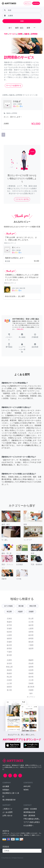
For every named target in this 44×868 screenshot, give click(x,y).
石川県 (31, 622)
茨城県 (9, 642)
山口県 (9, 683)
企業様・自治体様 (30, 809)
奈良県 (9, 663)
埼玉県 (9, 612)
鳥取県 (9, 670)
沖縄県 (31, 690)
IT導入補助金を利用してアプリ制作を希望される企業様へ (32, 822)
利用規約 (6, 790)
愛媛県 (31, 660)
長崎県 (31, 673)
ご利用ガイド (7, 809)
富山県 (31, 619)
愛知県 (31, 642)
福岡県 (31, 667)
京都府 (31, 612)
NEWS (26, 790)
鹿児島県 (31, 687)
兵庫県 (9, 660)
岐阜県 (31, 635)
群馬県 (9, 649)
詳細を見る (20, 329)
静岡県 (31, 639)
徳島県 (9, 687)
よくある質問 (7, 812)
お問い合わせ (7, 816)
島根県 (9, 673)
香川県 (9, 690)
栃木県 (9, 645)
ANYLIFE (27, 786)
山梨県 (31, 629)
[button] (9, 337)
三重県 (31, 645)
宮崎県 (31, 683)
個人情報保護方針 (9, 800)
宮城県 (9, 629)
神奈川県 (33, 606)
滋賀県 (31, 649)
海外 (31, 693)
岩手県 (9, 625)
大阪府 (20, 612)
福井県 (31, 625)
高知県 (31, 663)
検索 (22, 21)
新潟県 (9, 655)
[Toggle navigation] (41, 3)
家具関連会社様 (29, 812)
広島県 (9, 680)
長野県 (31, 632)
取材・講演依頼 (29, 816)
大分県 (31, 680)
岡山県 (9, 677)
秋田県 (9, 632)
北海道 (9, 619)
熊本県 (31, 677)
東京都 (21, 606)
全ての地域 (8, 606)
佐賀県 (31, 670)
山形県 (9, 635)
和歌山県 (9, 667)
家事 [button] (28, 28)
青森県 (9, 622)
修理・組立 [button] (19, 28)
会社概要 (6, 786)
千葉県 (9, 652)
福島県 (9, 639)
